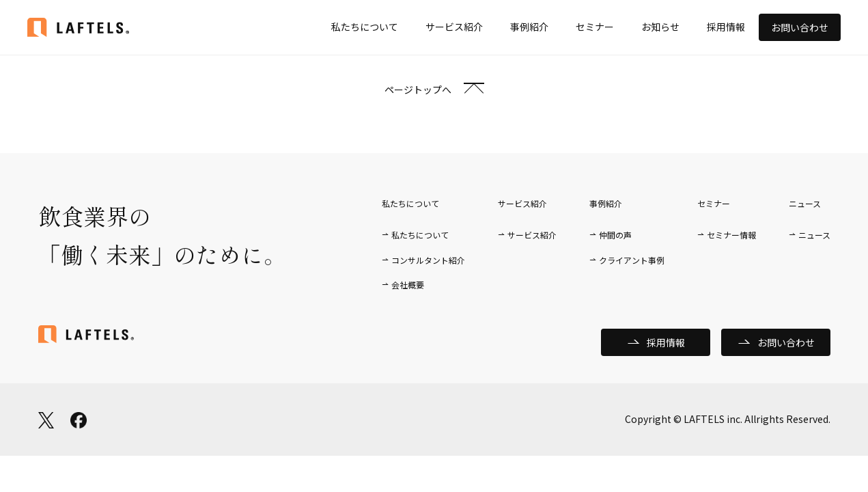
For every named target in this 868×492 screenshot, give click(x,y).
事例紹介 (529, 27)
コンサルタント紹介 (428, 260)
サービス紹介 (454, 27)
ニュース (814, 235)
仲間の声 (615, 235)
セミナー (595, 27)
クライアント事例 (632, 260)
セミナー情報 (731, 235)
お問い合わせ (800, 27)
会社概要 (408, 285)
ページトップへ (418, 90)
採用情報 (726, 27)
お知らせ (660, 27)
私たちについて (365, 27)
